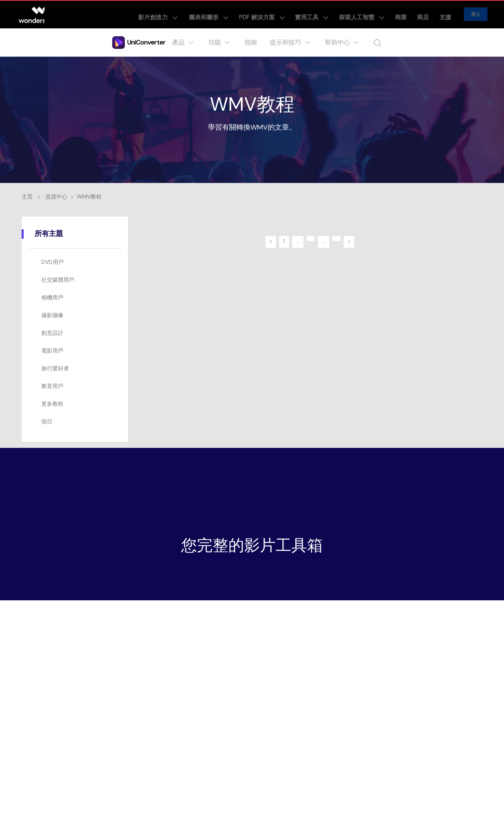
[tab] (76, 262)
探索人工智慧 (379, 14)
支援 (447, 14)
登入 (476, 14)
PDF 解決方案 (292, 14)
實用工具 (336, 14)
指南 (252, 42)
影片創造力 (198, 14)
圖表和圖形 (245, 14)
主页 (27, 197)
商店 (430, 14)
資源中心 (56, 197)
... (297, 243)
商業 (413, 14)
